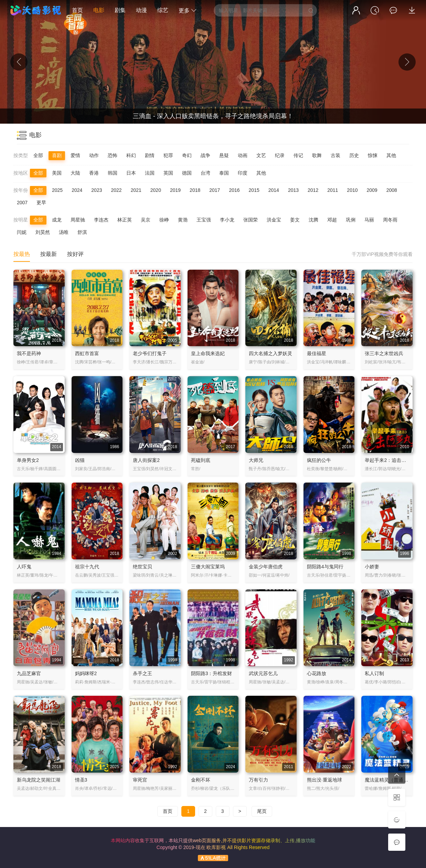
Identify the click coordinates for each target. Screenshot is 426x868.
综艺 (163, 10)
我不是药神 (29, 353)
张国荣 (251, 220)
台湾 (205, 173)
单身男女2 (28, 460)
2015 (254, 190)
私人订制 (374, 673)
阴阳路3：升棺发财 (212, 673)
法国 (150, 173)
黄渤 (183, 220)
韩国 (113, 173)
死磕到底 (201, 460)
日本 (131, 173)
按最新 (49, 254)
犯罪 (168, 155)
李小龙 (227, 220)
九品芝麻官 (29, 673)
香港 (94, 173)
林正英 (125, 220)
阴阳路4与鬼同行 (325, 567)
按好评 (75, 254)
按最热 (22, 254)
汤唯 (64, 232)
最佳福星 (317, 353)
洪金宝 (274, 220)
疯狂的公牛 (319, 460)
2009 (372, 190)
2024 (77, 190)
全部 (38, 155)
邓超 (332, 220)
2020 (156, 190)
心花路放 (317, 673)
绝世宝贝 (142, 567)
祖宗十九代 (87, 567)
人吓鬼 (24, 567)
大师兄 (256, 460)
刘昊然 (43, 232)
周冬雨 (390, 220)
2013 (293, 190)
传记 (298, 155)
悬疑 (224, 155)
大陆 (75, 173)
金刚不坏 (201, 780)
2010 (352, 190)
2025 (57, 190)
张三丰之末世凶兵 (384, 353)
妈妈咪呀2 (86, 673)
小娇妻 (372, 567)
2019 (175, 190)
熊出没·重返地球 (324, 780)
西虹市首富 (87, 353)
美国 (57, 173)
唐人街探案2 (146, 460)
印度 (243, 173)
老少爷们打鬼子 (150, 353)
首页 (77, 10)
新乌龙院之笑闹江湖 (39, 780)
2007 (22, 203)
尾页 (262, 811)
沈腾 (313, 220)
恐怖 (113, 155)
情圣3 (81, 780)
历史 (354, 155)
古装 (336, 155)
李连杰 (101, 220)
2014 (274, 190)
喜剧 (57, 155)
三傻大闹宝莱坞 (208, 567)
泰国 (224, 173)
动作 (94, 155)
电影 (99, 10)
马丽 (369, 220)
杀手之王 (142, 673)
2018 (195, 190)
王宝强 (204, 220)
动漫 (141, 10)
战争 (205, 155)
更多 (188, 11)
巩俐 (351, 220)
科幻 (131, 155)
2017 (215, 190)
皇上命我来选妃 (208, 353)
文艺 (261, 155)
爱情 (75, 155)
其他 (391, 155)
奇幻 (187, 155)
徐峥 (164, 220)
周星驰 (78, 220)
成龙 (57, 220)
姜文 (295, 220)
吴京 (146, 220)
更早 (41, 203)
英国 (168, 173)
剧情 (150, 155)
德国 (187, 173)
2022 (116, 190)
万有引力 (258, 780)
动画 (243, 155)
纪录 (280, 155)
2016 (234, 190)
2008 (392, 190)
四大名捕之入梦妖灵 (270, 353)
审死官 (140, 780)
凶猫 (80, 460)
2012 (313, 190)
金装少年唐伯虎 (266, 567)
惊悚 (373, 155)
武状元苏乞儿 (263, 673)
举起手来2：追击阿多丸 (390, 460)
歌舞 (317, 155)
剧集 (120, 10)
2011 (333, 190)
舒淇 (82, 232)
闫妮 (22, 232)
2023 (97, 190)
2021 (136, 190)
